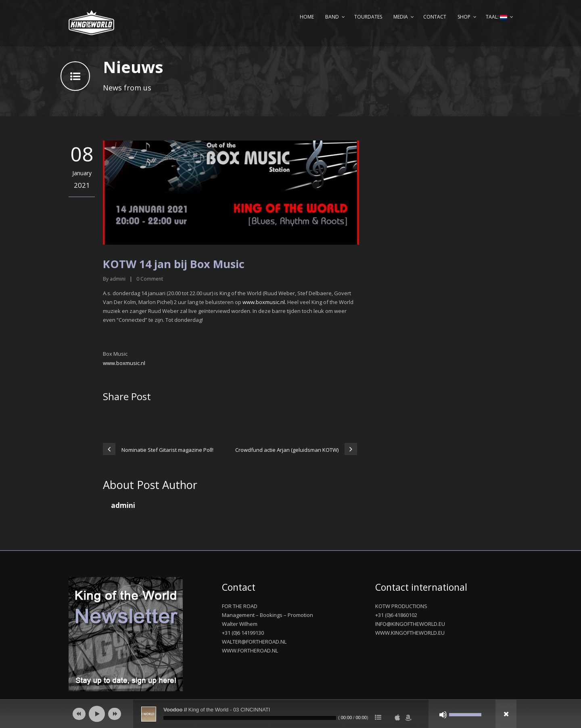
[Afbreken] (443, 715)
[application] (290, 714)
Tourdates (368, 17)
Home (307, 17)
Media (401, 17)
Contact (435, 17)
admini (118, 279)
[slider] (250, 718)
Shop (464, 17)
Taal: (496, 17)
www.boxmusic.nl (124, 363)
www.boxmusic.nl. (264, 302)
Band (332, 17)
